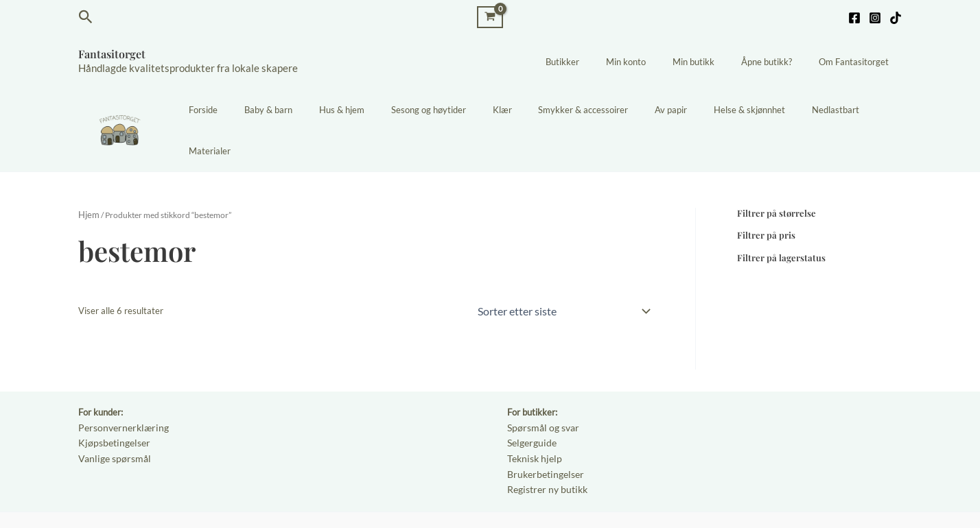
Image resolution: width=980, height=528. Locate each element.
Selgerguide (530, 400)
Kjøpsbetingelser (111, 400)
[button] (86, 17)
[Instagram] (875, 18)
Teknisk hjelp (533, 415)
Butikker (602, 62)
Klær (511, 110)
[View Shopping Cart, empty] (490, 17)
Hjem (88, 174)
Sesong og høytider (446, 110)
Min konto (657, 62)
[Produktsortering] (563, 269)
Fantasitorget (112, 54)
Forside (248, 110)
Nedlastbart (809, 110)
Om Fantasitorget (858, 62)
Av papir (663, 110)
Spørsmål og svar (541, 385)
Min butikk (715, 62)
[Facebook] (854, 18)
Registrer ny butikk (545, 444)
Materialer (872, 110)
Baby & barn (304, 110)
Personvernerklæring (120, 385)
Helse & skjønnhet (732, 110)
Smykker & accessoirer (584, 110)
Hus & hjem (369, 110)
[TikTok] (896, 18)
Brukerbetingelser (542, 429)
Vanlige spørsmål (112, 415)
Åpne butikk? (780, 62)
